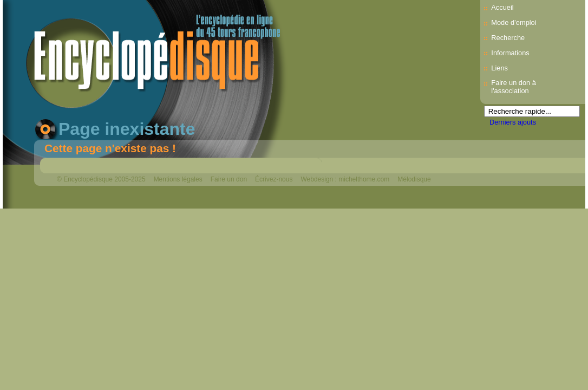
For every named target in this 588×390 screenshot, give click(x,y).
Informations (510, 53)
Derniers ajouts (513, 122)
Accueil (502, 7)
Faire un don (229, 179)
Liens (499, 68)
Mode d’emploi (514, 22)
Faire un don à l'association (514, 87)
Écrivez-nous (274, 179)
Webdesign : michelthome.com (345, 179)
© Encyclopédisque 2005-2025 (101, 179)
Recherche (508, 38)
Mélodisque (414, 179)
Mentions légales (178, 179)
